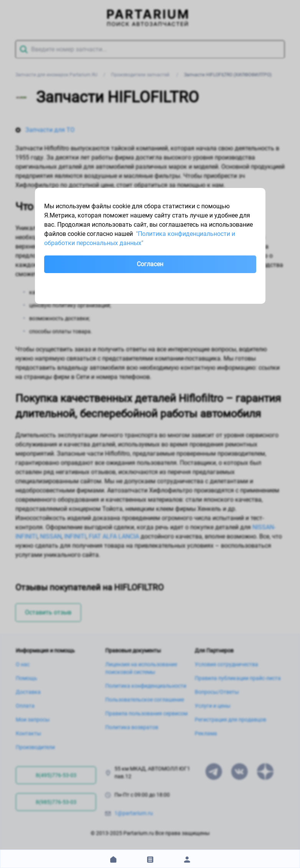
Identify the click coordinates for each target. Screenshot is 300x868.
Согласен (150, 264)
